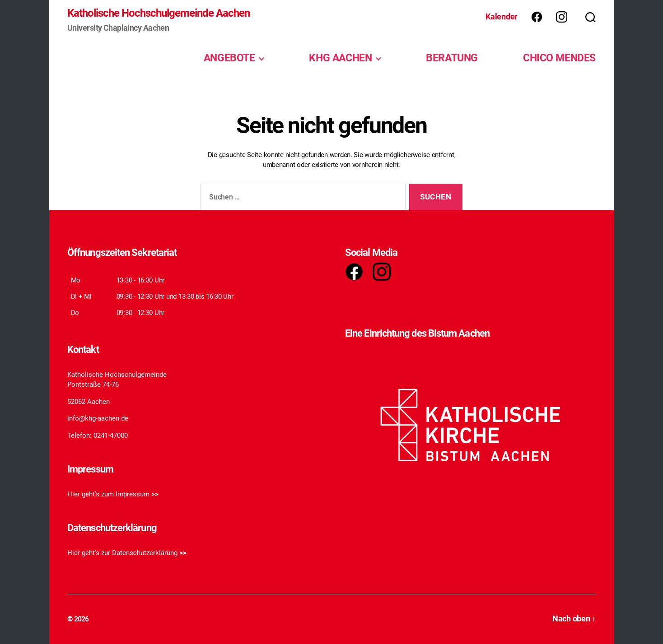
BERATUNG (452, 58)
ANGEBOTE (229, 58)
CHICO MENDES (559, 58)
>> (155, 494)
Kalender (502, 16)
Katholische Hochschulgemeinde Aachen (159, 13)
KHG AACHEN (340, 58)
